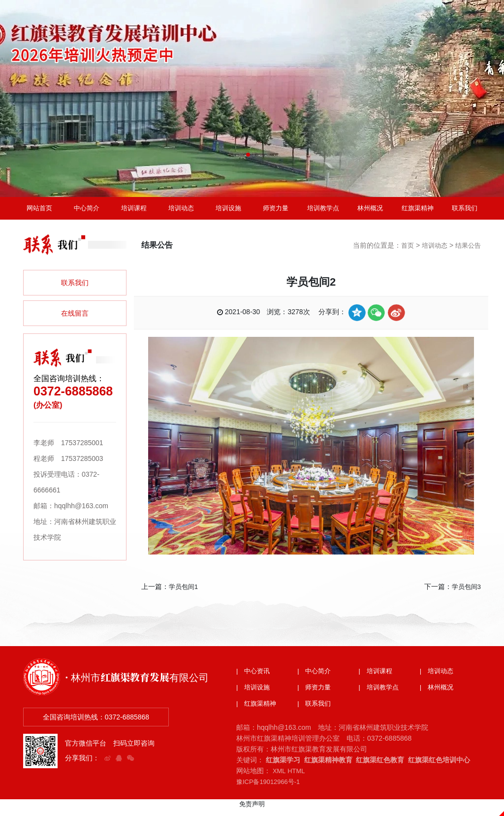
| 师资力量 (315, 695)
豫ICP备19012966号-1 (271, 789)
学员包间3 (465, 593)
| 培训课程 (377, 678)
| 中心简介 (315, 678)
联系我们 (465, 212)
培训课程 (134, 212)
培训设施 (228, 212)
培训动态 (181, 212)
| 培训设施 (254, 695)
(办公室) (48, 412)
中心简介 (87, 212)
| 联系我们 (315, 712)
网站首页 (39, 212)
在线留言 (75, 320)
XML (280, 779)
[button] (248, 155)
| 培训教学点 (380, 695)
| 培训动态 (438, 678)
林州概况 (370, 212)
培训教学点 (323, 212)
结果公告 (467, 252)
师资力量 (276, 212)
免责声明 (252, 812)
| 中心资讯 (254, 678)
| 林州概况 (438, 695)
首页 (403, 252)
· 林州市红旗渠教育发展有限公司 (144, 683)
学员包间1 (185, 593)
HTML (298, 779)
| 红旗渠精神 (258, 712)
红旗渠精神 (417, 212)
